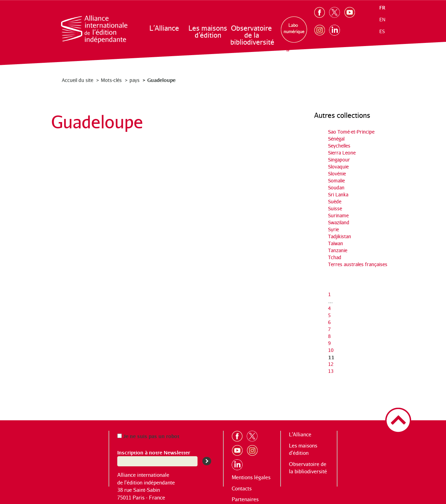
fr (382, 7)
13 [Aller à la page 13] (331, 371)
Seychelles (339, 146)
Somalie (336, 180)
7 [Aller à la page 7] (329, 329)
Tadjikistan (340, 236)
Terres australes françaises (358, 264)
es (382, 31)
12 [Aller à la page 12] (331, 364)
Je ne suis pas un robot (148, 436)
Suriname (338, 215)
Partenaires (245, 499)
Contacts (242, 488)
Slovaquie (338, 167)
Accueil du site (77, 80)
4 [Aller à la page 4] (329, 308)
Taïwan (336, 243)
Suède (335, 201)
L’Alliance (164, 28)
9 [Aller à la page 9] (329, 343)
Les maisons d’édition (208, 32)
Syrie (333, 229)
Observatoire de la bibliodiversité (252, 35)
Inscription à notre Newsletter (154, 452)
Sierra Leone (342, 153)
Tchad (335, 257)
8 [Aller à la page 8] (329, 336)
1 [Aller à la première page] (329, 294)
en (382, 20)
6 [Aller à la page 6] (329, 322)
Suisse (335, 208)
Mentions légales (251, 477)
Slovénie (337, 174)
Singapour (339, 160)
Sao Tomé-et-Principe (351, 132)
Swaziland (339, 222)
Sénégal (336, 139)
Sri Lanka (338, 194)
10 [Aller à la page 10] (331, 350)
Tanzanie (338, 250)
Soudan (336, 187)
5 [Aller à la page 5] (329, 315)
